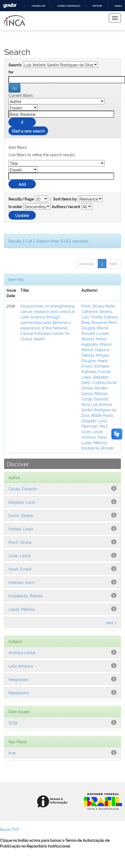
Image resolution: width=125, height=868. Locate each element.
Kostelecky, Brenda (97, 448)
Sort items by (65, 199)
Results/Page (21, 199)
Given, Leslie (92, 431)
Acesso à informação (69, 6)
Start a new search (28, 131)
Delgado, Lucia (94, 420)
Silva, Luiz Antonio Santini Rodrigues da (99, 407)
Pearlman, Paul (94, 426)
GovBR (10, 6)
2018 (13, 723)
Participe (97, 6)
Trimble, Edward (104, 317)
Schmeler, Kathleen (96, 369)
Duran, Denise (21, 515)
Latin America (21, 666)
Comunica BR (38, 6)
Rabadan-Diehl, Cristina (96, 380)
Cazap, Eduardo (95, 399)
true (12, 753)
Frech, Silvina (92, 306)
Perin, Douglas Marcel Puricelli (99, 328)
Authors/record (66, 207)
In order (15, 207)
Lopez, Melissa (94, 442)
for (11, 72)
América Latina (22, 652)
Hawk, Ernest (20, 569)
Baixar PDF (10, 829)
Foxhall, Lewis (21, 529)
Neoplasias (18, 679)
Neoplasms (19, 693)
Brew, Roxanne (94, 322)
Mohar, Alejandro (94, 341)
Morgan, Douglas (96, 358)
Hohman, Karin (94, 437)
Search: (15, 65)
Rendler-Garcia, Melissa (95, 390)
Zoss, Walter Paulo (97, 415)
